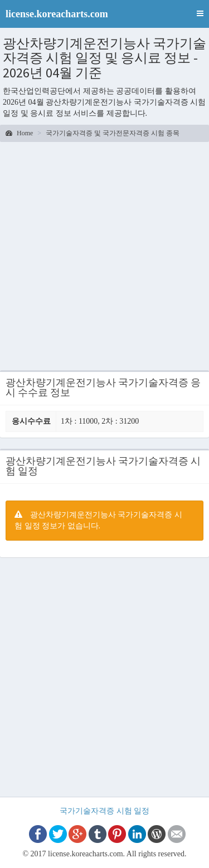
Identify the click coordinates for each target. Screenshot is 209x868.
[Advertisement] (104, 258)
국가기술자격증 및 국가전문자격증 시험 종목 (113, 133)
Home (19, 133)
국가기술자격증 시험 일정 (104, 811)
